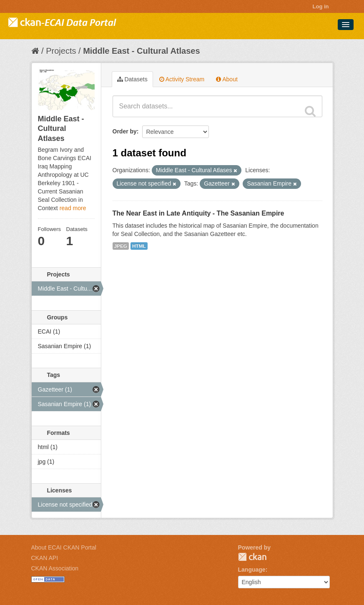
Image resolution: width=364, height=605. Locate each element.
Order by (125, 131)
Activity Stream (182, 79)
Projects (61, 51)
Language (252, 570)
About (227, 79)
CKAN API (45, 558)
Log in (321, 6)
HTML (139, 246)
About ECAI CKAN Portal (64, 547)
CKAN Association (55, 568)
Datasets (132, 79)
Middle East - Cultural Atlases (141, 51)
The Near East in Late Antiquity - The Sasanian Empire (198, 213)
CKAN (252, 557)
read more (73, 208)
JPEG (121, 246)
